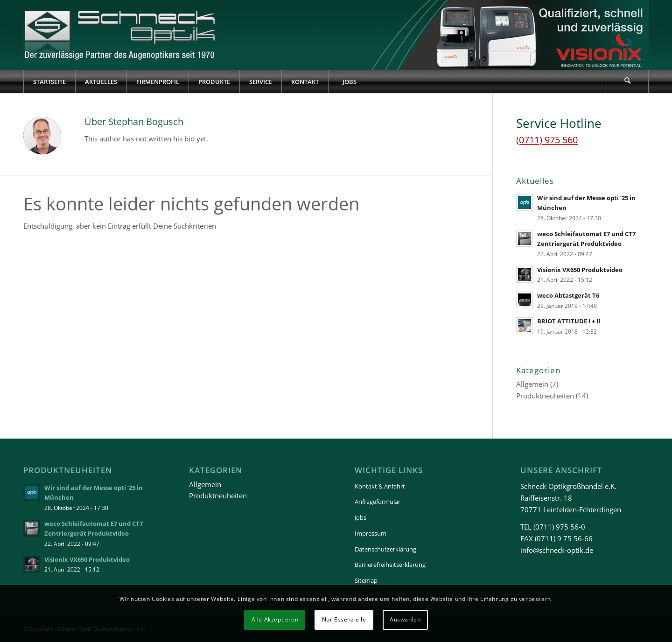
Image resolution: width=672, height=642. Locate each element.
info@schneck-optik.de (557, 550)
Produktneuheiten (545, 396)
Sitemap (366, 580)
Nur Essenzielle (344, 619)
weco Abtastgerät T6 (568, 295)
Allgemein (532, 384)
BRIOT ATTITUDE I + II (569, 321)
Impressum (371, 533)
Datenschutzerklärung (385, 549)
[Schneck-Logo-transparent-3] (121, 35)
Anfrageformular (378, 502)
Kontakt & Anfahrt (380, 486)
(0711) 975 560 (547, 140)
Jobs (360, 517)
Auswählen (405, 619)
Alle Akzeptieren (275, 619)
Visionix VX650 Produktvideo (580, 270)
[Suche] (628, 82)
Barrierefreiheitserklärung (390, 565)
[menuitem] (49, 82)
